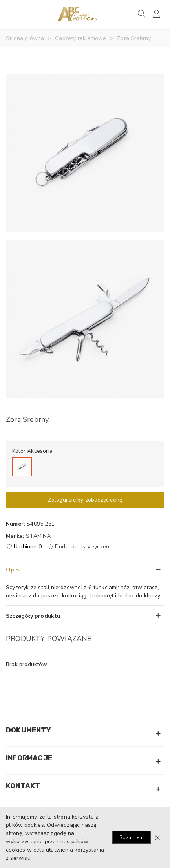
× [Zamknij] (157, 837)
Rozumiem (132, 837)
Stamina (38, 536)
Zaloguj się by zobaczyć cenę (85, 500)
